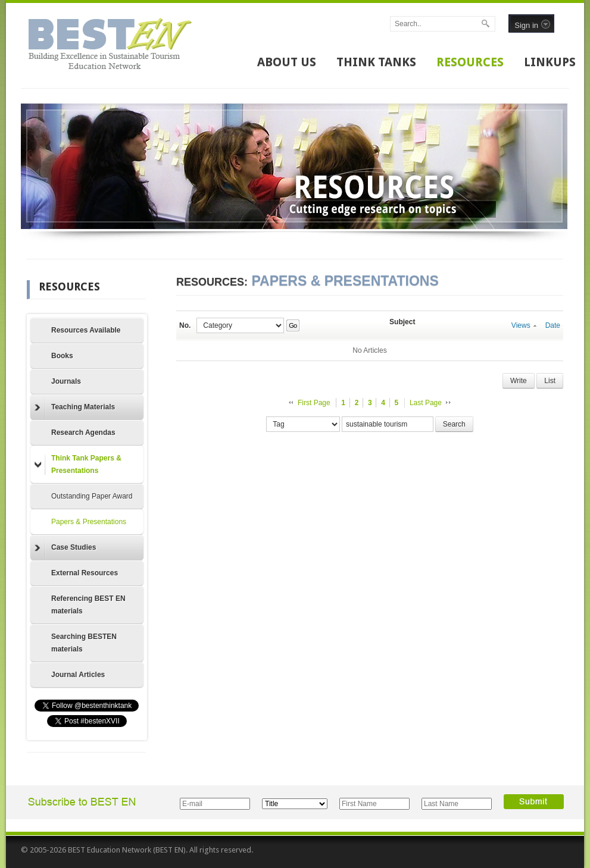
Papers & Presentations (89, 522)
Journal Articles (78, 675)
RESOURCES (470, 62)
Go (293, 325)
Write (519, 381)
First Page (314, 403)
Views (524, 325)
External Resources (85, 573)
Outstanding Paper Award (92, 496)
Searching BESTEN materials (84, 643)
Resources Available (86, 330)
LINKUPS (550, 62)
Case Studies (65, 548)
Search (454, 424)
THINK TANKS (376, 62)
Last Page (426, 403)
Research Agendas (83, 433)
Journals (66, 381)
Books (62, 356)
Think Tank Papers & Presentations (78, 464)
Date (553, 325)
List (550, 381)
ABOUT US (287, 62)
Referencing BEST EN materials (88, 605)
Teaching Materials (75, 408)
